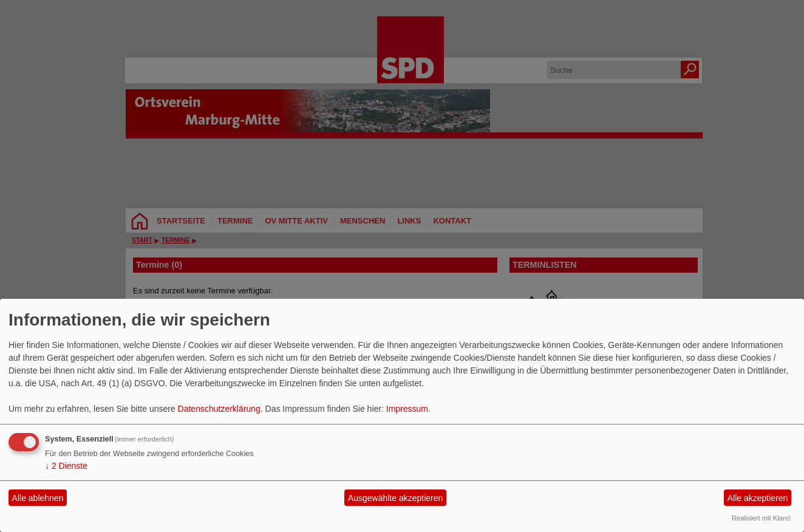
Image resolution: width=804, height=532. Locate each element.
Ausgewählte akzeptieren (395, 498)
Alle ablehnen (38, 498)
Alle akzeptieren (758, 498)
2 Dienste (66, 466)
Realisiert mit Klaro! (761, 518)
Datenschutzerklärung (219, 409)
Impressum (407, 409)
